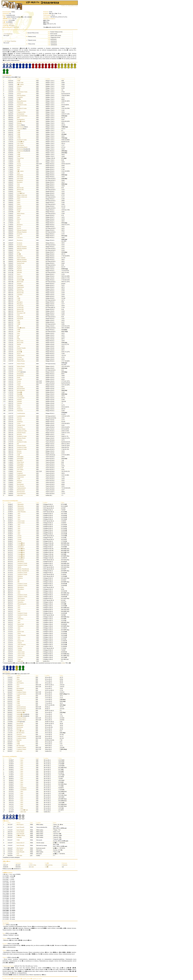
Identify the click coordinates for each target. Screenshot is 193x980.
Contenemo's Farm (22, 92)
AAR (19, 455)
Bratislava (20, 225)
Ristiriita (20, 434)
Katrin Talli (20, 83)
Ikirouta (19, 451)
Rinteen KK (20, 188)
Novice (19, 226)
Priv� (19, 254)
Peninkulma (20, 374)
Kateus (19, 166)
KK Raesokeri (21, 388)
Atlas (18, 677)
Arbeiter (19, 86)
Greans (20, 536)
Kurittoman (20, 149)
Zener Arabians (21, 258)
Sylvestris (20, 276)
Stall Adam (20, 177)
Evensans (20, 234)
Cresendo (20, 657)
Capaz (19, 617)
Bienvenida (20, 282)
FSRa (19, 106)
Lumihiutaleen (21, 413)
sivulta (63, 663)
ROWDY (20, 250)
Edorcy (19, 219)
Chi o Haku (20, 143)
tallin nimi (20, 495)
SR (18, 326)
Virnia (19, 385)
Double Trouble (21, 348)
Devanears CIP (21, 313)
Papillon (19, 267)
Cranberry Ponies (21, 692)
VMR (19, 81)
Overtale (19, 350)
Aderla (19, 215)
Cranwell (19, 681)
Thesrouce (20, 427)
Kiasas (19, 354)
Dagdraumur (21, 287)
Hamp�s (20, 392)
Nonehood (20, 468)
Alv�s (19, 99)
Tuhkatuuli (20, 103)
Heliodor (20, 271)
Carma (18, 705)
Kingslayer (20, 180)
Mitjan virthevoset (22, 195)
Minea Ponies (21, 213)
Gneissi (19, 265)
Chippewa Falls (21, 112)
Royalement (20, 484)
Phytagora (12, 25)
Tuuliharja (20, 422)
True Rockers (21, 486)
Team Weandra (22, 512)
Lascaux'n (20, 237)
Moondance (21, 560)
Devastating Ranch (22, 147)
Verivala (19, 418)
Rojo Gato (20, 646)
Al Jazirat (20, 368)
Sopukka (20, 400)
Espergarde (20, 317)
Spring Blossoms (22, 101)
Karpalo (19, 206)
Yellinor (19, 482)
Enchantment (21, 114)
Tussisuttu (20, 129)
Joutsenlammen (21, 493)
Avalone (19, 453)
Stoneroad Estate (21, 707)
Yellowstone (20, 477)
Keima (19, 210)
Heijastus (20, 481)
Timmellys (20, 602)
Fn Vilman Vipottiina (10, 41)
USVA (19, 372)
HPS (18, 118)
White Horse (21, 462)
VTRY (19, 138)
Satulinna (20, 440)
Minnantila (20, 175)
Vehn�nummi (21, 121)
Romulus (20, 471)
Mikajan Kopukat (22, 230)
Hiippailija (20, 690)
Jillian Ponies (21, 355)
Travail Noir (20, 158)
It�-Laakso (20, 84)
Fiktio (19, 88)
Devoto (19, 125)
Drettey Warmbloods (23, 569)
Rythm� (20, 352)
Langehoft (20, 97)
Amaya (19, 94)
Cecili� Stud (21, 193)
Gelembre (20, 294)
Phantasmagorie (22, 604)
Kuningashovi (21, 119)
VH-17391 (16, 27)
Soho (19, 609)
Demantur (20, 289)
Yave (18, 685)
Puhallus (19, 123)
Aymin (19, 567)
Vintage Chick (21, 425)
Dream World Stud (22, 116)
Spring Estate (21, 263)
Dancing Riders (21, 95)
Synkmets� (20, 280)
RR (18, 296)
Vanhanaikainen (21, 475)
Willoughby (20, 285)
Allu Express (21, 145)
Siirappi (19, 283)
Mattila (19, 344)
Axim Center (21, 521)
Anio (18, 167)
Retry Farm (20, 341)
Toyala (19, 164)
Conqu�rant (21, 142)
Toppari (19, 191)
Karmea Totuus (21, 429)
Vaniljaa (20, 648)
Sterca (19, 274)
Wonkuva (20, 409)
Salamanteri (21, 508)
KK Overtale (21, 127)
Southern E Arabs (22, 105)
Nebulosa (20, 576)
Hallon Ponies (21, 361)
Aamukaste (21, 547)
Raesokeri (20, 182)
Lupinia (11, 24)
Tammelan (20, 411)
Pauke (19, 377)
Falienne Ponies (21, 433)
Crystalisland (21, 398)
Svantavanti (20, 306)
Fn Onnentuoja (8, 34)
